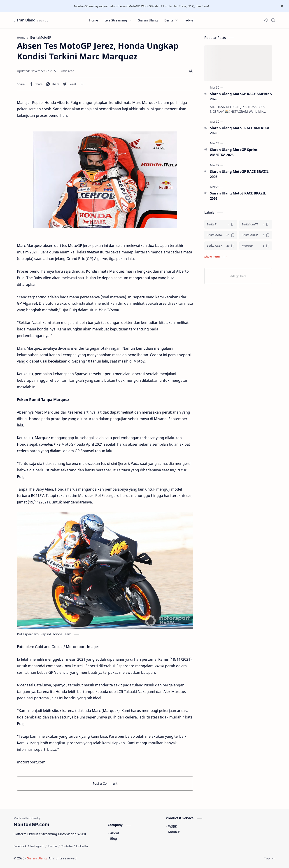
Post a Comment (105, 783)
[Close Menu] (282, 6)
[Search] (273, 20)
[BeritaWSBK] (221, 246)
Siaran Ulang (24, 20)
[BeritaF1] (221, 224)
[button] (266, 20)
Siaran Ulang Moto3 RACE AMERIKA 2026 (240, 130)
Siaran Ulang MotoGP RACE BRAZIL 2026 (239, 174)
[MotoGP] (256, 246)
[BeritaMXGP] (256, 235)
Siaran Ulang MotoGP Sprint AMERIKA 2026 (234, 152)
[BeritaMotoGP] (221, 235)
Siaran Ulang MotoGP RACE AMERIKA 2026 (241, 96)
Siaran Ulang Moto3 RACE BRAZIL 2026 (238, 196)
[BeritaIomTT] (256, 224)
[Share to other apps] (82, 84)
